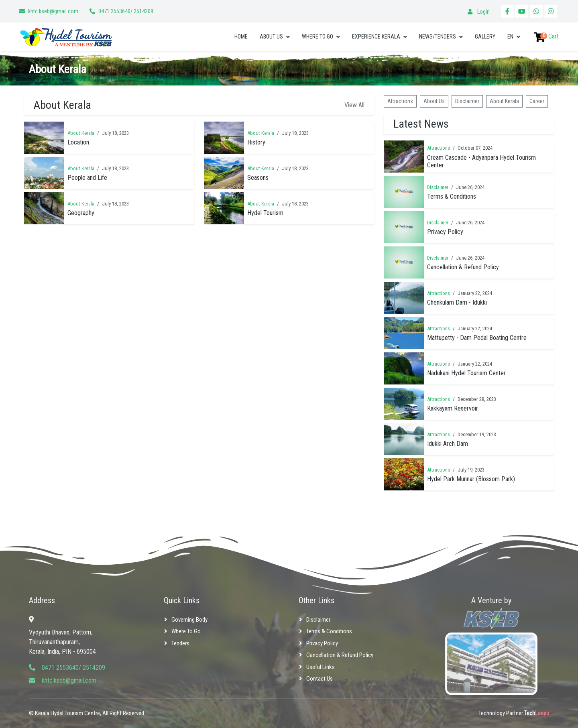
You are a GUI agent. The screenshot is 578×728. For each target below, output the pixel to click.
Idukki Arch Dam (448, 444)
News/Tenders (438, 37)
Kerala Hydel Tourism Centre (67, 713)
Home (241, 37)
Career (537, 101)
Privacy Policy (445, 232)
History (256, 142)
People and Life (87, 178)
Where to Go (317, 37)
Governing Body (189, 620)
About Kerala (81, 133)
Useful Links (321, 667)
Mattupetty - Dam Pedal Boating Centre (477, 338)
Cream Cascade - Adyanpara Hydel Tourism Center (481, 161)
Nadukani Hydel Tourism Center (466, 373)
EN (510, 37)
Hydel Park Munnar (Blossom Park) (471, 479)
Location (78, 142)
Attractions (400, 101)
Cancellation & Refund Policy (463, 267)
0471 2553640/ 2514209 (126, 11)
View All (354, 105)
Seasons (258, 178)
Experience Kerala (376, 37)
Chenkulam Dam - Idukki (457, 302)
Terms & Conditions (452, 196)
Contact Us (320, 679)
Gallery (485, 37)
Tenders (180, 643)
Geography (81, 213)
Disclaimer (467, 101)
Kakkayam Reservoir (453, 408)
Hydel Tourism (265, 213)
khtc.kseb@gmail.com (53, 11)
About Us (271, 37)
